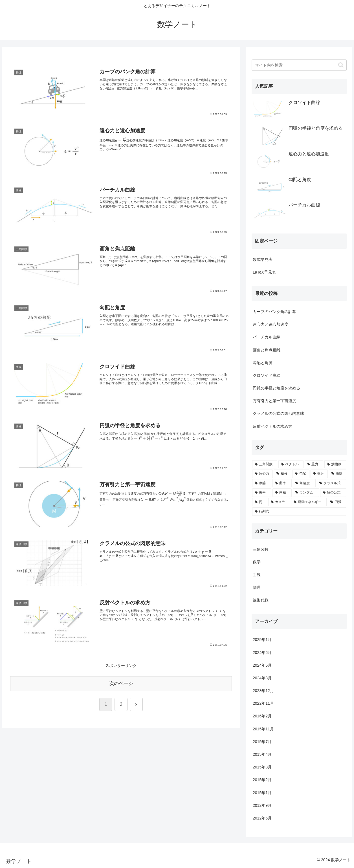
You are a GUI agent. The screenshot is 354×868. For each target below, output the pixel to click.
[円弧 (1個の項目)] (337, 502)
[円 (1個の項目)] (260, 502)
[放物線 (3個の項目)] (335, 464)
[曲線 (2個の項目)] (337, 474)
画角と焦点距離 (267, 350)
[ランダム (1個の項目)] (306, 493)
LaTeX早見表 (264, 272)
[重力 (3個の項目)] (314, 464)
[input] (299, 65)
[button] (341, 65)
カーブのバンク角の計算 (274, 312)
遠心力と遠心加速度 (271, 324)
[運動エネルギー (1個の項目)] (309, 502)
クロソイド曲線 (267, 375)
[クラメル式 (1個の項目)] (331, 483)
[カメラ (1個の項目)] (279, 502)
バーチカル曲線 (267, 337)
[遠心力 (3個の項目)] (262, 474)
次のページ (121, 683)
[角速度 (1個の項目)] (304, 483)
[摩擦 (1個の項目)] (262, 483)
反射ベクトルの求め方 (272, 426)
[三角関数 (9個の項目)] (265, 464)
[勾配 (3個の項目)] (301, 474)
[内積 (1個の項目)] (282, 493)
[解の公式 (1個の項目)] (333, 493)
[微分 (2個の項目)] (319, 474)
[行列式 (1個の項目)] (299, 512)
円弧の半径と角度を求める (276, 388)
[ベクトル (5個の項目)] (291, 464)
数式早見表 (263, 259)
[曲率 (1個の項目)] (282, 483)
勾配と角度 (263, 363)
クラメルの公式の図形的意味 (278, 413)
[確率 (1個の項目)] (262, 493)
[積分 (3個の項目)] (282, 474)
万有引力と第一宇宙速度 (274, 401)
